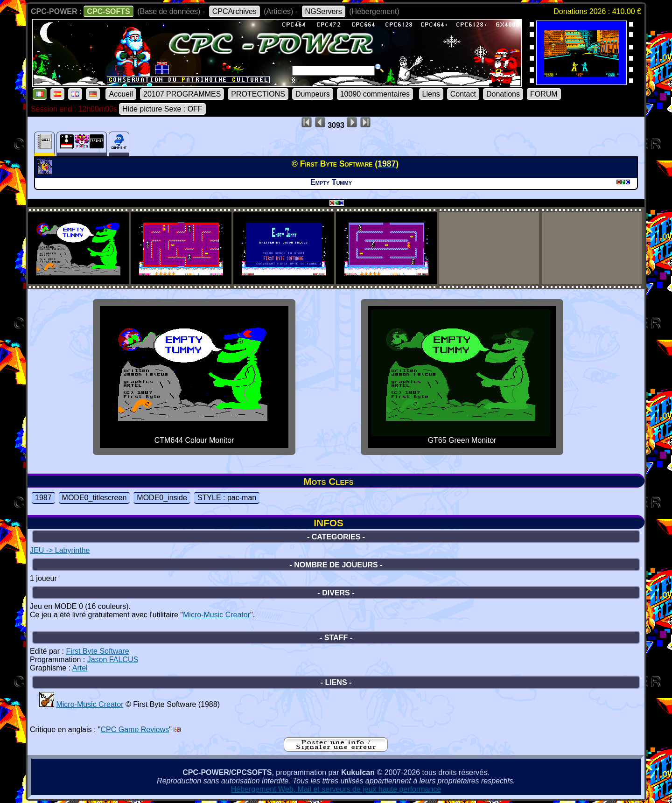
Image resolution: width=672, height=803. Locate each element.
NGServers (324, 11)
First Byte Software (97, 651)
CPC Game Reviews (135, 730)
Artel (80, 668)
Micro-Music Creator (217, 615)
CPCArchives (234, 11)
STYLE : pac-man (227, 498)
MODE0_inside (162, 498)
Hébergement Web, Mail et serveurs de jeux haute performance (336, 789)
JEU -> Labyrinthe (60, 550)
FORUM (544, 94)
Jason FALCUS (113, 660)
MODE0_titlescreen (94, 498)
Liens (431, 94)
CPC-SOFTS (108, 11)
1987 (43, 498)
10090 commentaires (375, 94)
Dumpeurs (313, 94)
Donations (503, 94)
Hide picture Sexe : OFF (162, 109)
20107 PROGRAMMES (182, 94)
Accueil (121, 94)
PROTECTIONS (258, 94)
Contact (463, 94)
